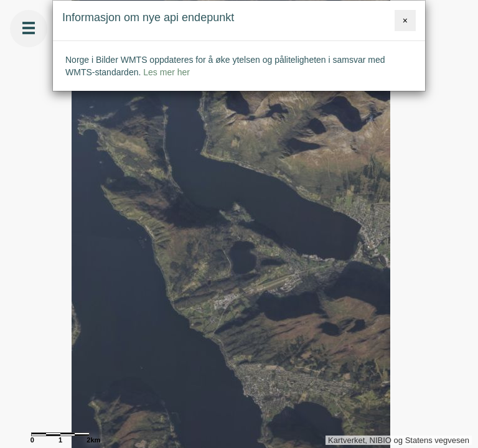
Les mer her (166, 72)
